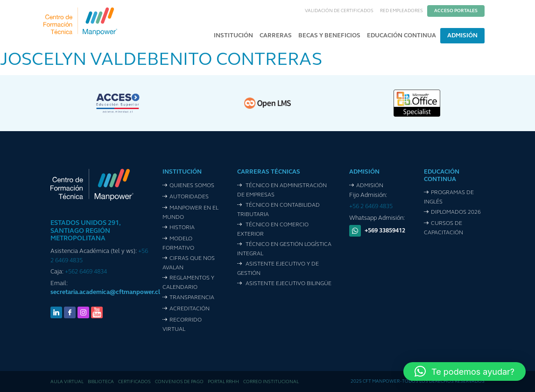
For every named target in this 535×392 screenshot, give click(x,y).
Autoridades (189, 197)
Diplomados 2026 (456, 212)
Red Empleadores (401, 11)
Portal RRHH (223, 382)
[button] (465, 371)
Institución (233, 36)
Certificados (134, 382)
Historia (182, 228)
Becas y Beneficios (329, 36)
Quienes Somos (192, 186)
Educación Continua (401, 36)
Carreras (276, 36)
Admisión (462, 36)
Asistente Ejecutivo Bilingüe (288, 284)
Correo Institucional (271, 382)
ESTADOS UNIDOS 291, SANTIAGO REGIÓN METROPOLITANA (85, 231)
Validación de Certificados (339, 11)
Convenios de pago (179, 382)
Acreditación (190, 309)
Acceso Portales (456, 11)
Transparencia (192, 298)
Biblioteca (101, 382)
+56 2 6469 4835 (371, 206)
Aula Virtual (67, 382)
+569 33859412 (385, 231)
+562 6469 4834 (86, 272)
